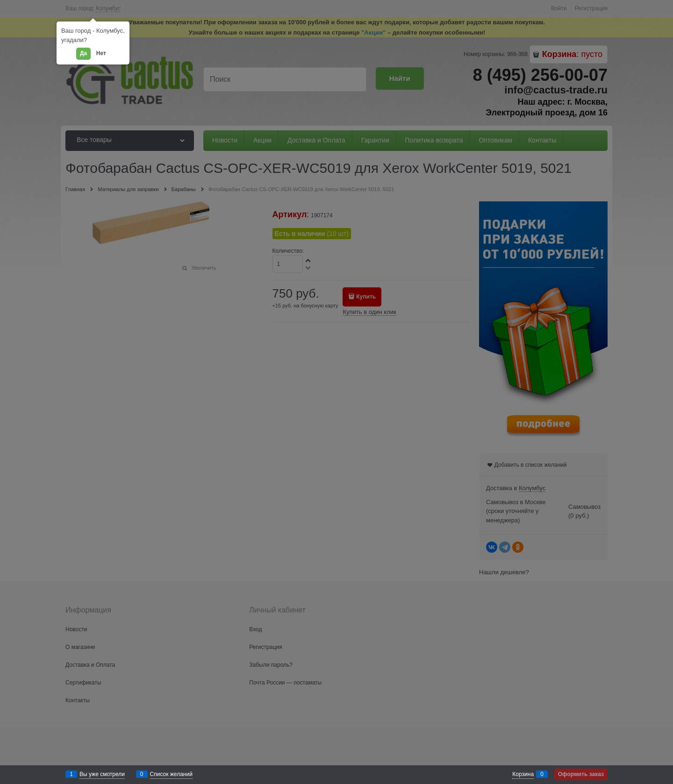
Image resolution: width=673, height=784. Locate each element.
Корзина (523, 774)
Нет (101, 53)
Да (83, 53)
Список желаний (171, 774)
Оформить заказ (581, 774)
